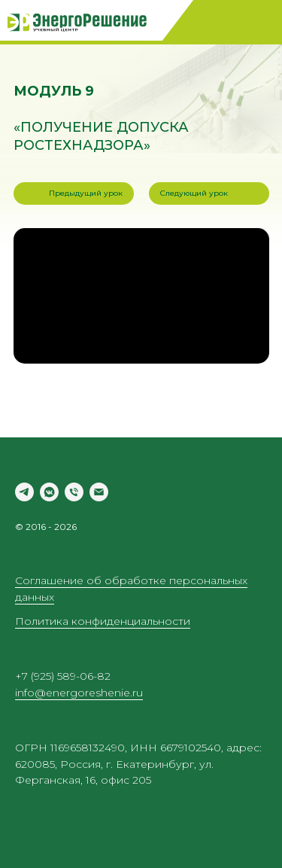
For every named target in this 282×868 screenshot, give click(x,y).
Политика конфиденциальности (103, 621)
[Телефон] (74, 492)
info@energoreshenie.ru (79, 693)
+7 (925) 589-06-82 (63, 676)
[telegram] (24, 492)
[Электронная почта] (99, 492)
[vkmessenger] (49, 492)
